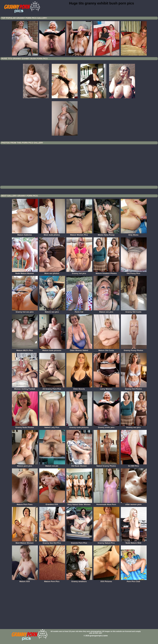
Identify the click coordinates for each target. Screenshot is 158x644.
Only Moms (134, 234)
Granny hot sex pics (25, 311)
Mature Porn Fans (25, 503)
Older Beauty (79, 388)
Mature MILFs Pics (25, 349)
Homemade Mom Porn (106, 503)
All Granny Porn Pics (52, 388)
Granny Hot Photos (134, 388)
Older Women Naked (79, 349)
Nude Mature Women (25, 272)
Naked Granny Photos (106, 465)
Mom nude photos (52, 234)
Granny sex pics (134, 426)
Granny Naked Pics (106, 542)
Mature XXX (25, 580)
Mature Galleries (25, 234)
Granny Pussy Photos (134, 349)
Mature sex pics (52, 311)
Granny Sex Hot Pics (52, 542)
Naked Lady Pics (52, 426)
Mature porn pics (25, 465)
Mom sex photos (52, 272)
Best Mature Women (25, 542)
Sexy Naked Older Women (79, 503)
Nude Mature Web (134, 542)
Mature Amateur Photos (106, 272)
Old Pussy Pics (134, 272)
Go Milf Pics (134, 465)
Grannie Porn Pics (79, 542)
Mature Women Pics (79, 234)
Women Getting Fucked (25, 388)
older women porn (134, 503)
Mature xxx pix (52, 465)
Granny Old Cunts (134, 311)
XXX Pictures (106, 580)
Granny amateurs (79, 580)
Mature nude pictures (52, 349)
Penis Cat (79, 311)
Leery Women (106, 388)
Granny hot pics (79, 272)
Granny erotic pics (106, 426)
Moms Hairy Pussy (106, 234)
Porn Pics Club (134, 580)
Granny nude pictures (79, 426)
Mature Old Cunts (106, 349)
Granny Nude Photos (25, 426)
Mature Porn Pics (52, 580)
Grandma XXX (52, 503)
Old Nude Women (79, 465)
